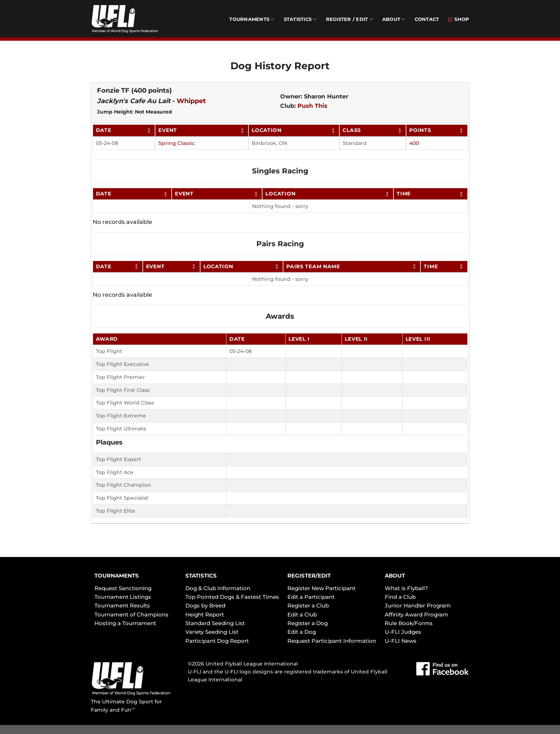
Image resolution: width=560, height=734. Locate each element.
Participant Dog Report (217, 641)
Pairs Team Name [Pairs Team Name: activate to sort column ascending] (313, 266)
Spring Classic (177, 143)
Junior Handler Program (418, 605)
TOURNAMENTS (117, 576)
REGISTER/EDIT (309, 576)
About (394, 19)
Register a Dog (308, 623)
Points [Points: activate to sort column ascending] (420, 130)
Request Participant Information (332, 641)
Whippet (191, 101)
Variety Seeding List (212, 632)
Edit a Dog (302, 632)
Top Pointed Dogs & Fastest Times (232, 597)
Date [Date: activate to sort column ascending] (104, 130)
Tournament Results (122, 605)
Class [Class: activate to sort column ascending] (352, 130)
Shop (459, 19)
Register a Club (308, 605)
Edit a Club (302, 614)
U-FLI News (401, 641)
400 (414, 143)
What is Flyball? (406, 588)
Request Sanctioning (123, 588)
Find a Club (400, 597)
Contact (427, 19)
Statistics (300, 19)
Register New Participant (321, 588)
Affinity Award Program (416, 614)
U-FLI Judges (403, 632)
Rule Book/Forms (409, 623)
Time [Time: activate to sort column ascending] (404, 194)
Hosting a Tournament (125, 623)
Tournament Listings (123, 597)
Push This (312, 106)
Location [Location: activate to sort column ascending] (267, 130)
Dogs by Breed (205, 605)
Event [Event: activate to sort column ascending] (168, 130)
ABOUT (395, 576)
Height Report (205, 614)
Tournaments (252, 19)
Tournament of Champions (131, 614)
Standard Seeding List (215, 623)
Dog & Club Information (218, 588)
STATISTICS (201, 576)
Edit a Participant (311, 597)
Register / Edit (349, 19)
